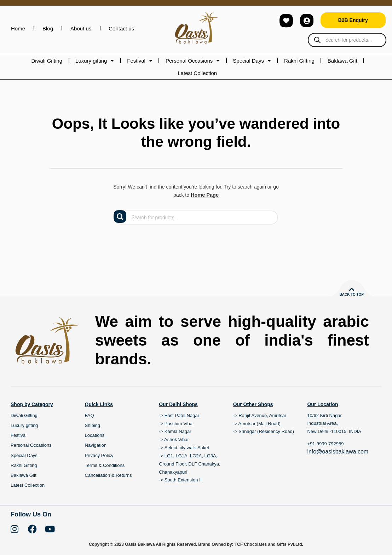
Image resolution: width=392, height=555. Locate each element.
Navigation (96, 445)
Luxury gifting (95, 60)
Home (18, 28)
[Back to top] (352, 289)
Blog (48, 28)
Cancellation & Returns (108, 475)
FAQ (90, 415)
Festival (140, 60)
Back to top (351, 294)
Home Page (204, 195)
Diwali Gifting (47, 61)
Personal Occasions (193, 60)
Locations (95, 435)
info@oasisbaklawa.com (338, 452)
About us (81, 28)
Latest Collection (197, 73)
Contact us (121, 28)
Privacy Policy (99, 455)
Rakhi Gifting (299, 61)
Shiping (93, 425)
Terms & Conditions (105, 465)
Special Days (252, 60)
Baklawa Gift (342, 61)
